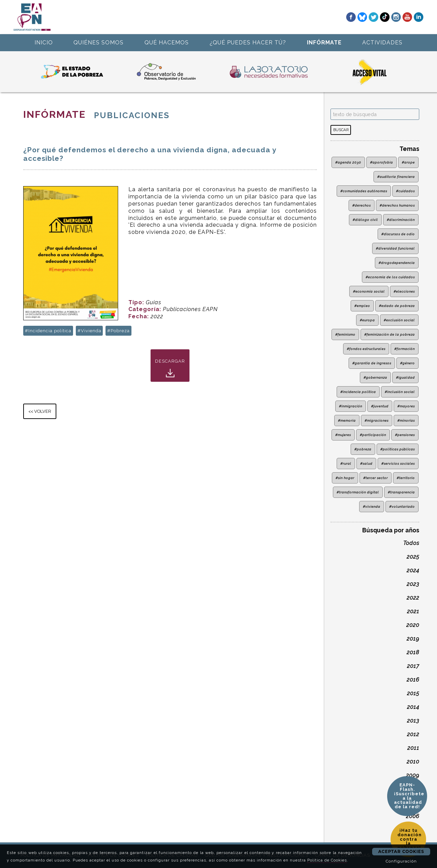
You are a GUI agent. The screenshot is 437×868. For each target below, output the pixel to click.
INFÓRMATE (324, 43)
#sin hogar (345, 478)
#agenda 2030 (348, 162)
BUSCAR (341, 130)
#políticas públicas (398, 449)
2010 (413, 762)
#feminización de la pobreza (390, 334)
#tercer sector (376, 478)
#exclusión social (399, 320)
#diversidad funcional (395, 248)
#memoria (347, 421)
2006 (413, 816)
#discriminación (401, 220)
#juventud (380, 406)
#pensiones (405, 435)
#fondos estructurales (366, 349)
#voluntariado (402, 507)
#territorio (406, 478)
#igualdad (405, 377)
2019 (413, 639)
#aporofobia (382, 162)
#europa (367, 320)
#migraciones (377, 421)
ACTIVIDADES (382, 43)
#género (407, 363)
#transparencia (401, 492)
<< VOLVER (40, 411)
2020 (413, 625)
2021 (413, 611)
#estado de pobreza (397, 306)
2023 (413, 584)
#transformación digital (358, 492)
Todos (411, 543)
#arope (408, 162)
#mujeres (343, 435)
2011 (413, 748)
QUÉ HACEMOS (167, 43)
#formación (405, 349)
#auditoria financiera (396, 177)
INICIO (44, 43)
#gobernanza (375, 377)
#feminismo (345, 334)
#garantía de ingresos (372, 363)
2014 (413, 707)
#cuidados (405, 191)
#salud (366, 464)
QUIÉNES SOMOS (98, 43)
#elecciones (404, 291)
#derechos (362, 205)
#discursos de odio (398, 234)
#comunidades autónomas (364, 191)
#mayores (406, 406)
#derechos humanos (397, 205)
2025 (413, 557)
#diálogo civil (365, 220)
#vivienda (372, 507)
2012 (413, 734)
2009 (413, 775)
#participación (373, 435)
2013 (413, 721)
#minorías (406, 421)
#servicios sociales (398, 464)
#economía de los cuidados (390, 277)
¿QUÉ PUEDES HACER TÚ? (248, 43)
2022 (413, 598)
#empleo (362, 306)
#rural (346, 464)
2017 (413, 666)
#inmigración (351, 406)
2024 (413, 570)
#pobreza (363, 449)
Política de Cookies (327, 860)
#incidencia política (358, 392)
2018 (413, 652)
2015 (413, 693)
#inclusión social (400, 392)
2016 (413, 680)
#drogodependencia (397, 263)
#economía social (369, 291)
